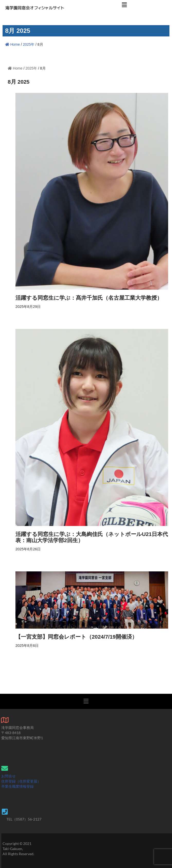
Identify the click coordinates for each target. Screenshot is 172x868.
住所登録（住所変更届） (21, 781)
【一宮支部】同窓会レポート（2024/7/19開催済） (76, 637)
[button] (124, 5)
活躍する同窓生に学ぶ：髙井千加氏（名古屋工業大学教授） (89, 298)
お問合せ (8, 776)
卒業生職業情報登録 (17, 786)
